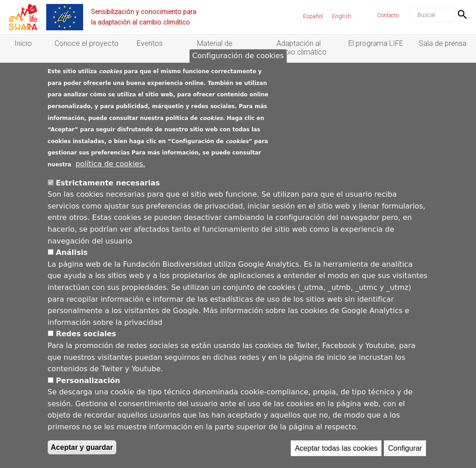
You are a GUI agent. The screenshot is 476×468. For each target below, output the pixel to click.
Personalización (88, 396)
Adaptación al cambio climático (299, 48)
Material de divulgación (215, 48)
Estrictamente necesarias (108, 199)
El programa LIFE (376, 43)
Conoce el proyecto (87, 43)
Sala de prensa (443, 43)
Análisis (72, 268)
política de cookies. (110, 180)
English (342, 16)
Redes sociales (86, 350)
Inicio (23, 43)
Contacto (388, 15)
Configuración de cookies (238, 72)
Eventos (150, 43)
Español (313, 16)
